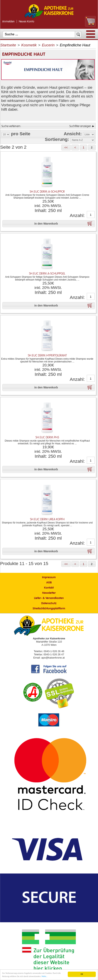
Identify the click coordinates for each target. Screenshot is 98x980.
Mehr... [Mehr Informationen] (44, 977)
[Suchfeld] (42, 34)
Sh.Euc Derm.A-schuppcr (47, 192)
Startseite (8, 45)
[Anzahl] (91, 215)
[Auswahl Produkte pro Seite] (6, 134)
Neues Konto (27, 22)
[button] (66, 148)
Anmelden (8, 22)
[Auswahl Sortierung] (82, 140)
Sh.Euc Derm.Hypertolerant (47, 356)
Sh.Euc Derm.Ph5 (47, 437)
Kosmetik (29, 45)
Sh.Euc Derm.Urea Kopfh (47, 519)
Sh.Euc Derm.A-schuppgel (47, 274)
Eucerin (48, 45)
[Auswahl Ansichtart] (89, 134)
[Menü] (91, 37)
